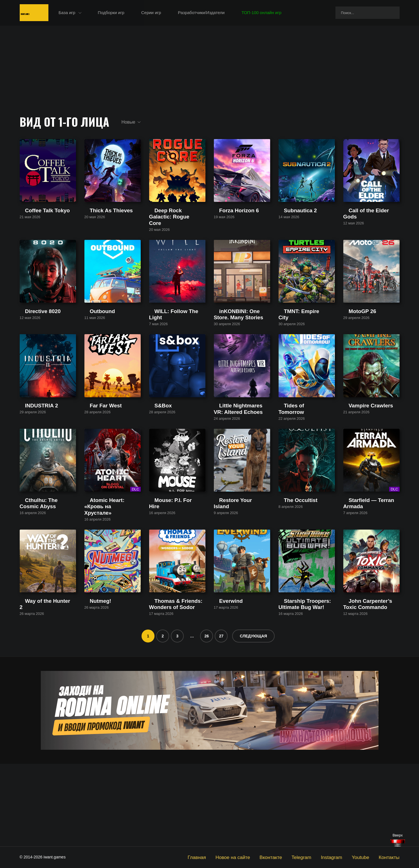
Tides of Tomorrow (296, 458)
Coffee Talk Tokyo (36, 232)
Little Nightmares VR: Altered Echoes (241, 461)
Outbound (94, 345)
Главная (223, 857)
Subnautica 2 (291, 232)
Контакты (391, 857)
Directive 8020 (33, 345)
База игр (94, 14)
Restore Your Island (232, 572)
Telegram (314, 857)
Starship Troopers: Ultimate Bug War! (304, 688)
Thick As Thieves (100, 232)
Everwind (223, 685)
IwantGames (45, 14)
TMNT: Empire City (296, 345)
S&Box (156, 458)
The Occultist (291, 572)
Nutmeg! (92, 685)
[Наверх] (398, 843)
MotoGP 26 (354, 345)
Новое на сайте (254, 857)
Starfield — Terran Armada (368, 572)
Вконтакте (287, 857)
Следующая (253, 719)
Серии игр (178, 14)
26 (207, 719)
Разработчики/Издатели (228, 14)
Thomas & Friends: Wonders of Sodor (176, 688)
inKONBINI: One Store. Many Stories (241, 348)
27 (221, 719)
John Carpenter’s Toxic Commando (365, 688)
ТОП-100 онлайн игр (288, 14)
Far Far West (97, 458)
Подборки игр (138, 14)
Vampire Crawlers (360, 458)
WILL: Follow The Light (171, 345)
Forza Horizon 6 (229, 232)
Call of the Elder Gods (364, 232)
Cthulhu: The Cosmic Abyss (46, 572)
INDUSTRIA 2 (33, 458)
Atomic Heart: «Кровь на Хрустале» (108, 574)
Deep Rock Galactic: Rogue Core (175, 234)
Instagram (340, 857)
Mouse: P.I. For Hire (168, 572)
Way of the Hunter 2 (38, 685)
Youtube (366, 857)
